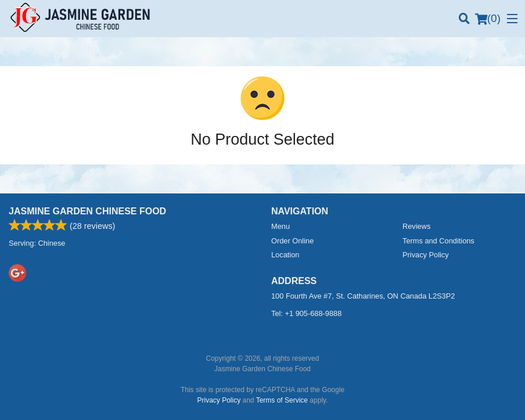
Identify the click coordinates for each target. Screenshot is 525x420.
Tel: (306, 313)
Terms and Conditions (438, 241)
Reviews (416, 226)
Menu (281, 226)
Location (285, 255)
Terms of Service (282, 400)
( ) (488, 19)
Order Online (292, 241)
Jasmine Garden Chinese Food (87, 211)
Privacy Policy (426, 255)
